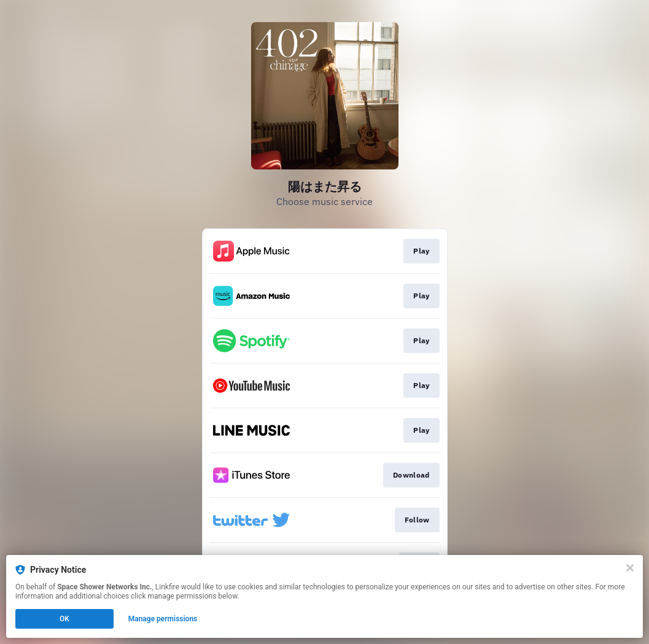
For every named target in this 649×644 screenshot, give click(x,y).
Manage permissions (163, 619)
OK (64, 619)
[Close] (630, 568)
